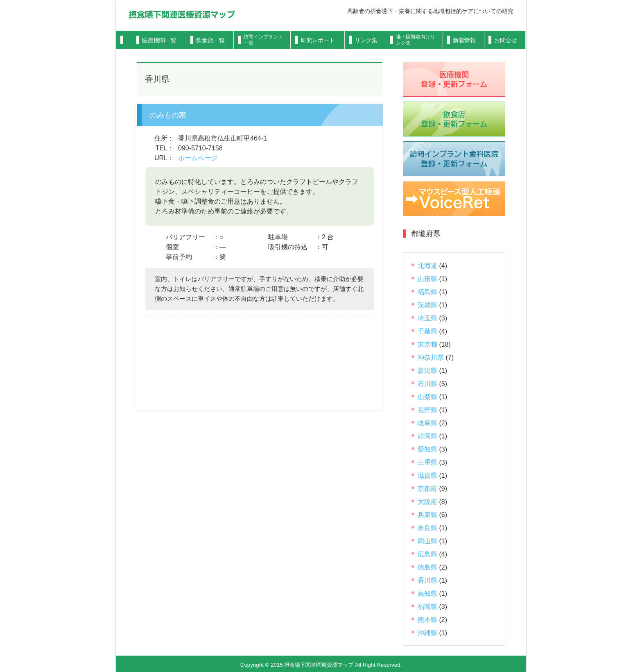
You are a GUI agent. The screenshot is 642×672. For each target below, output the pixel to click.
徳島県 (427, 567)
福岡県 (427, 607)
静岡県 (427, 436)
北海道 (427, 266)
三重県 (427, 462)
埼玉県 (427, 318)
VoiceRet (454, 199)
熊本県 (427, 620)
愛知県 (427, 449)
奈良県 (427, 528)
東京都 (427, 344)
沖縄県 (427, 633)
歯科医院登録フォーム (454, 159)
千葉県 (427, 331)
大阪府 (427, 502)
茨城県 (427, 305)
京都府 (427, 489)
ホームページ (198, 158)
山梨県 (427, 397)
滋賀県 (427, 476)
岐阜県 (427, 423)
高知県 (427, 594)
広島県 (427, 554)
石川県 (427, 384)
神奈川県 (431, 358)
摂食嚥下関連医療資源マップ (182, 14)
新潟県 (427, 371)
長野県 (427, 410)
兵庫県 (427, 515)
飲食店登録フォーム (454, 119)
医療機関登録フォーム (454, 79)
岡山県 (427, 541)
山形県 (427, 279)
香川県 (427, 580)
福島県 (427, 292)
